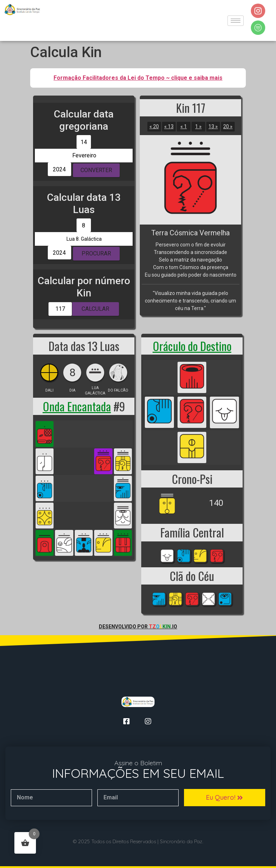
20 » (228, 126)
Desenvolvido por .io (138, 627)
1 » (198, 126)
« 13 (169, 126)
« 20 (154, 126)
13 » (213, 126)
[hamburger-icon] (236, 21)
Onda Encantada (77, 406)
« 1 (184, 126)
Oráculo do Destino (192, 346)
